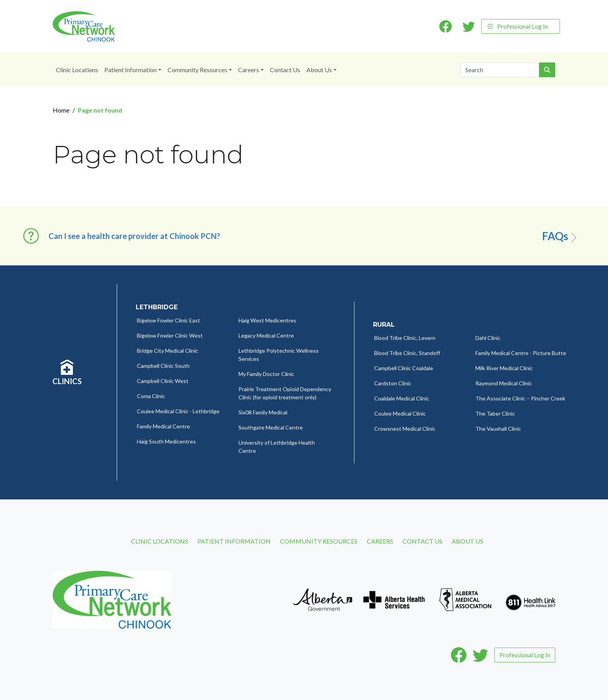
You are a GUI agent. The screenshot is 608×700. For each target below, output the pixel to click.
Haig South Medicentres (166, 441)
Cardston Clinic (393, 383)
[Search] (500, 70)
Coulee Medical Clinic (400, 413)
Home (61, 110)
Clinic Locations (77, 70)
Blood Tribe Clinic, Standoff (407, 353)
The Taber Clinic (495, 413)
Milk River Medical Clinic (504, 368)
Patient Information (130, 70)
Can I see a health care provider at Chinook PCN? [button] (134, 236)
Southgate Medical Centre (271, 427)
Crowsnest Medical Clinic (405, 429)
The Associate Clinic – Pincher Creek (520, 398)
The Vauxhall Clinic (498, 429)
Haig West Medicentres (267, 320)
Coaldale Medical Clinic (402, 398)
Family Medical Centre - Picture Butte (521, 353)
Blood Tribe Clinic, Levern (405, 338)
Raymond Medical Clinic (504, 383)
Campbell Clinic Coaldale (404, 368)
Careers (249, 70)
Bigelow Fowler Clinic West (170, 335)
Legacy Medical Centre (266, 335)
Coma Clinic (151, 396)
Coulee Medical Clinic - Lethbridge (178, 411)
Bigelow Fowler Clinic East (168, 320)
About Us (319, 70)
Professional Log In (517, 26)
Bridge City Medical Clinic (168, 351)
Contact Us (285, 70)
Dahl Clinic (488, 338)
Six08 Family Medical (263, 412)
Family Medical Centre (163, 426)
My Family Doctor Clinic (266, 374)
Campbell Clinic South (163, 366)
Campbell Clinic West (163, 381)
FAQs (561, 236)
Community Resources (197, 70)
